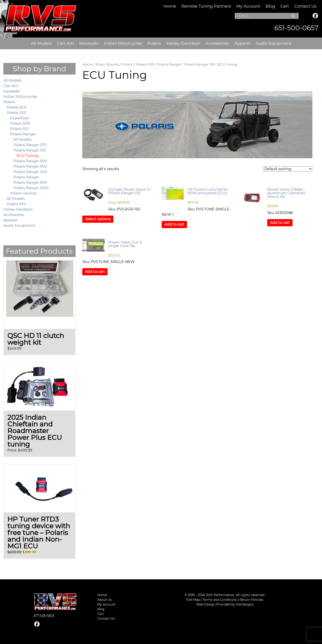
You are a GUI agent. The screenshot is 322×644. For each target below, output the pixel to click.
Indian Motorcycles (123, 43)
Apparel (242, 43)
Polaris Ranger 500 (30, 161)
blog (101, 609)
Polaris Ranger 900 (30, 166)
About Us (105, 600)
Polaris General (23, 193)
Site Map (193, 600)
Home (170, 6)
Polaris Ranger (169, 64)
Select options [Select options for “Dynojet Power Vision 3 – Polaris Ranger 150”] (98, 219)
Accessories (217, 43)
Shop (100, 64)
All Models (41, 43)
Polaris (154, 43)
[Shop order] (288, 169)
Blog (270, 6)
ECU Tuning (28, 156)
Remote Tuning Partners (206, 6)
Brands (113, 64)
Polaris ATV (16, 204)
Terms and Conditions (220, 600)
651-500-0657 (297, 28)
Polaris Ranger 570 (30, 145)
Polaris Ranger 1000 (31, 188)
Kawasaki (89, 43)
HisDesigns (245, 604)
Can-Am (65, 43)
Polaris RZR (20, 123)
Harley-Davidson (183, 43)
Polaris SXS (145, 64)
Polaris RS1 (19, 129)
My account (106, 604)
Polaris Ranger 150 (199, 64)
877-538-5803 (44, 616)
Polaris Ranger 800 (30, 183)
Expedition (20, 118)
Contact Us (305, 6)
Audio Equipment (273, 43)
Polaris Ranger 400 (30, 172)
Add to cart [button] (174, 224)
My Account (248, 6)
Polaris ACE (17, 107)
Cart (285, 6)
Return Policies (251, 600)
